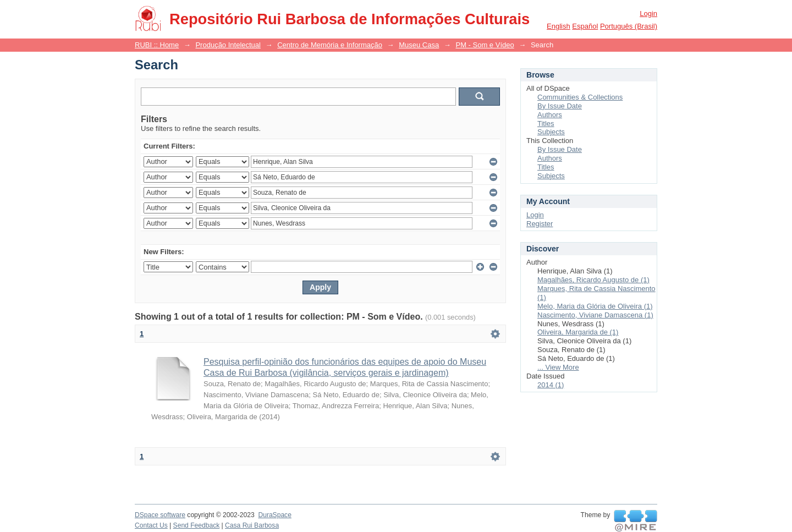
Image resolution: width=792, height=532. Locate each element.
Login (648, 13)
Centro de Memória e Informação (330, 45)
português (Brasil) (629, 26)
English (559, 26)
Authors (550, 115)
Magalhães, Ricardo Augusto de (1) (593, 280)
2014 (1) (551, 385)
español (585, 26)
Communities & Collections (580, 97)
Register (540, 224)
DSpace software (160, 515)
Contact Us (151, 525)
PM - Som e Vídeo (485, 45)
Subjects (551, 132)
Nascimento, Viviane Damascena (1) (595, 315)
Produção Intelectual (228, 45)
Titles (546, 124)
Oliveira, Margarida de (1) (578, 332)
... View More (558, 367)
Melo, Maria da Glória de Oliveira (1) (595, 306)
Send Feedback (197, 525)
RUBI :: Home (157, 45)
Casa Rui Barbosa (252, 525)
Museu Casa (419, 45)
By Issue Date (560, 106)
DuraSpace (274, 515)
